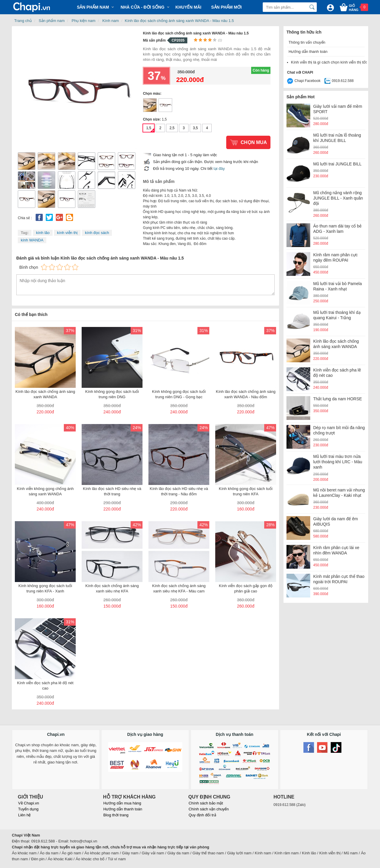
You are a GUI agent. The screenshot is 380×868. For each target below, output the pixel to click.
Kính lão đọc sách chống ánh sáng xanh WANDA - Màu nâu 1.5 (179, 21)
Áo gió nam (72, 853)
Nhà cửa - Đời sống (142, 7)
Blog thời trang (116, 815)
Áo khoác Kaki (60, 859)
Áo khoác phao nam (102, 853)
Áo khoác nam (24, 853)
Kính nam (111, 21)
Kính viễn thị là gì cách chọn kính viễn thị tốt (329, 62)
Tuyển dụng (28, 809)
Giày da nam (178, 853)
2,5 (172, 128)
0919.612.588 (343, 81)
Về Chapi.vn (29, 803)
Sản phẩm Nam (93, 7)
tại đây (219, 169)
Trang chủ (23, 21)
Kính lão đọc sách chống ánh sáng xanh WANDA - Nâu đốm (165, 105)
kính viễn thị (67, 233)
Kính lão (309, 853)
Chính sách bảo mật (206, 803)
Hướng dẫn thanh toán (308, 52)
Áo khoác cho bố (90, 859)
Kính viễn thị (330, 853)
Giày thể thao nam (208, 853)
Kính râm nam (287, 853)
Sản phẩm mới (226, 7)
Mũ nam (351, 853)
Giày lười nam (239, 853)
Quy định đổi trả (202, 815)
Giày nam (130, 853)
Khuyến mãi (188, 7)
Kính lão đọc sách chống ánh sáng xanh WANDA (150, 105)
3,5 (195, 128)
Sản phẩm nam (52, 21)
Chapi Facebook (307, 81)
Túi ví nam (117, 859)
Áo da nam (49, 853)
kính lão (43, 233)
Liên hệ (24, 815)
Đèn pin (38, 859)
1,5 (149, 128)
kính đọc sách (97, 233)
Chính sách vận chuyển (209, 809)
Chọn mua (254, 142)
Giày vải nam (153, 853)
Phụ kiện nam (83, 21)
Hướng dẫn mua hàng (122, 803)
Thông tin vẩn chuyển (307, 42)
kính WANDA (32, 240)
